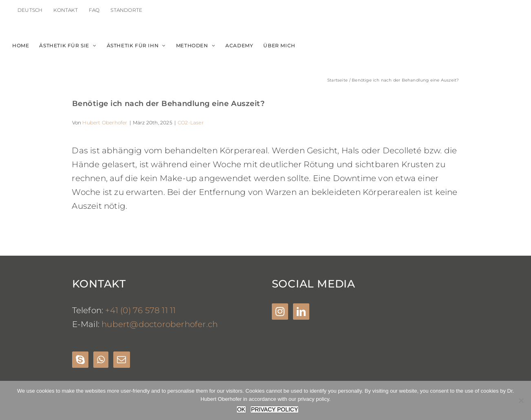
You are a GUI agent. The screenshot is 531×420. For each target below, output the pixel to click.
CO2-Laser (191, 123)
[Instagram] (280, 312)
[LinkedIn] (301, 312)
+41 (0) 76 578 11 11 (140, 310)
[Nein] (521, 400)
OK (241, 409)
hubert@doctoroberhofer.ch (160, 324)
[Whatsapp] (101, 360)
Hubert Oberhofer (105, 123)
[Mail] (121, 360)
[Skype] (80, 360)
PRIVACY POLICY (274, 409)
